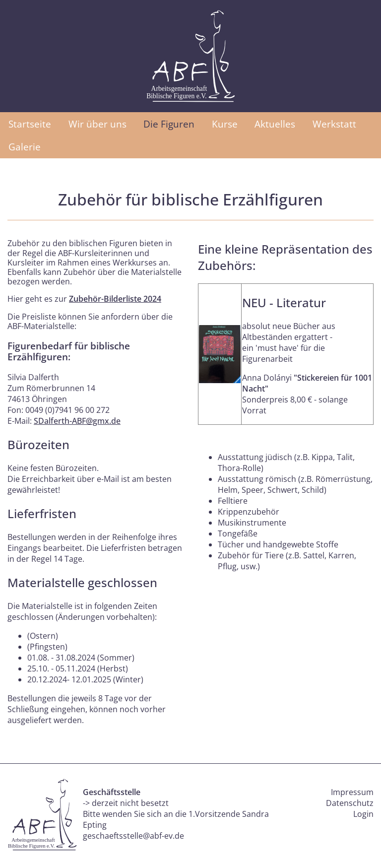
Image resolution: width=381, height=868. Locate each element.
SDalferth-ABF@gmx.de (77, 421)
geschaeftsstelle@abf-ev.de (133, 836)
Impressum (352, 792)
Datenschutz (350, 803)
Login (363, 814)
